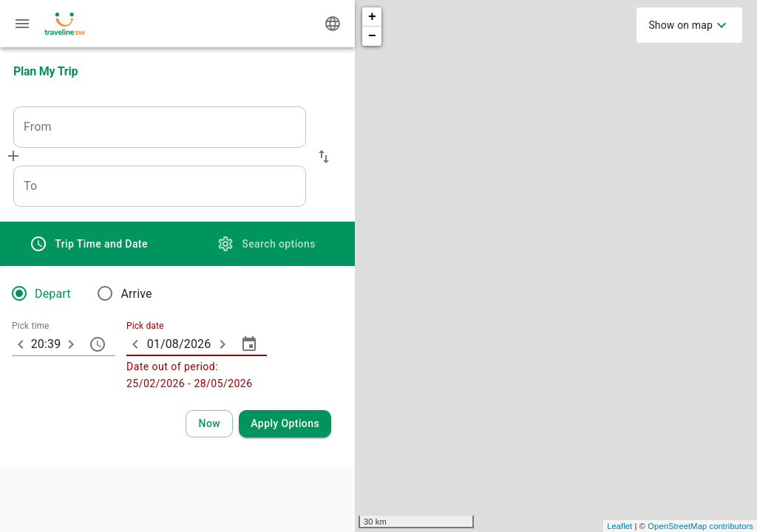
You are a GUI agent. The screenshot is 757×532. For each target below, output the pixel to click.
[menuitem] (689, 25)
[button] (324, 157)
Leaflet (619, 526)
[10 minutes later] (71, 344)
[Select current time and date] (209, 424)
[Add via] (13, 156)
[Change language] (333, 24)
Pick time (31, 327)
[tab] (89, 244)
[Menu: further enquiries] (22, 24)
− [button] (372, 36)
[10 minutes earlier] (21, 344)
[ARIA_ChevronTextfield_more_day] (223, 344)
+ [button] (372, 17)
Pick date (145, 327)
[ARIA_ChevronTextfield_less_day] (135, 344)
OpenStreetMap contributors (700, 526)
